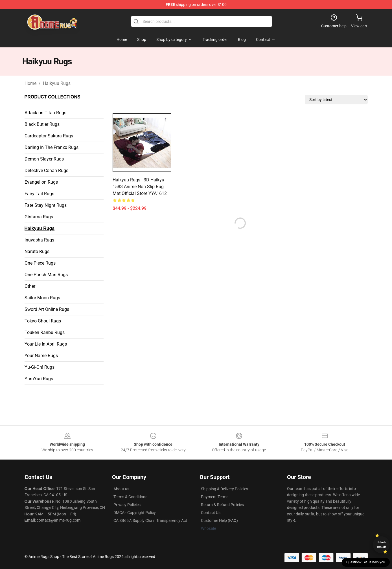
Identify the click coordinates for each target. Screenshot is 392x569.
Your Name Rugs (41, 356)
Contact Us (211, 513)
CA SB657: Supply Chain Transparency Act (150, 520)
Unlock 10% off (381, 545)
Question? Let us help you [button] (366, 562)
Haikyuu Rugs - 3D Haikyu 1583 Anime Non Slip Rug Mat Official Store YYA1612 (140, 187)
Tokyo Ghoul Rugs (43, 321)
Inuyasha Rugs (39, 240)
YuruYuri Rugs (39, 379)
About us (121, 489)
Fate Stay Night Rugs (46, 205)
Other (30, 286)
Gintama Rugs (39, 217)
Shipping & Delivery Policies (225, 489)
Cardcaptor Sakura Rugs (49, 136)
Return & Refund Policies (222, 505)
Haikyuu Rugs (57, 83)
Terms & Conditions (130, 497)
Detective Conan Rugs (46, 171)
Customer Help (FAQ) (219, 520)
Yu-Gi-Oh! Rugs (40, 367)
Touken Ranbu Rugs (45, 332)
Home (30, 83)
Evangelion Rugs (41, 182)
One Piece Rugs (40, 263)
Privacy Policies (127, 505)
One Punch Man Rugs (46, 275)
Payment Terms (215, 497)
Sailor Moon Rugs (42, 298)
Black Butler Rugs (42, 124)
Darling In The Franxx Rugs (52, 147)
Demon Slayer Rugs (44, 159)
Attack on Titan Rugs (45, 113)
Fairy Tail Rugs (39, 194)
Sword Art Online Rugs (47, 309)
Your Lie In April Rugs (46, 344)
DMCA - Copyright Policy (135, 513)
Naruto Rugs (37, 251)
